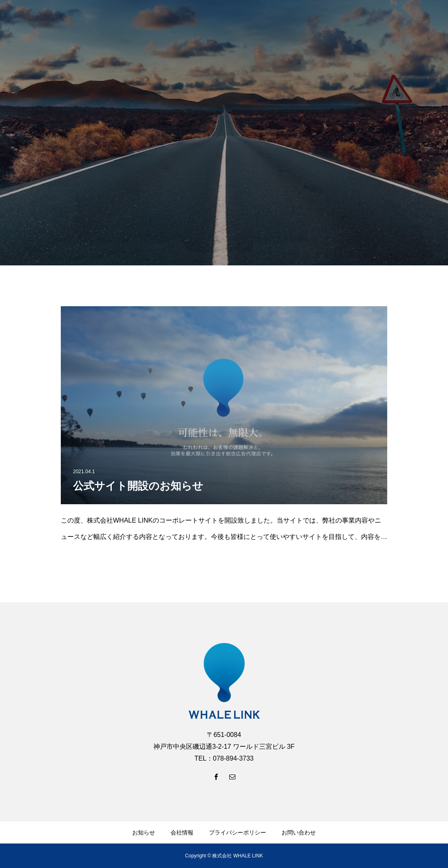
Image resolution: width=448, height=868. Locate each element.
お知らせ (144, 832)
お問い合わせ (299, 832)
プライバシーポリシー (237, 832)
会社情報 (182, 832)
